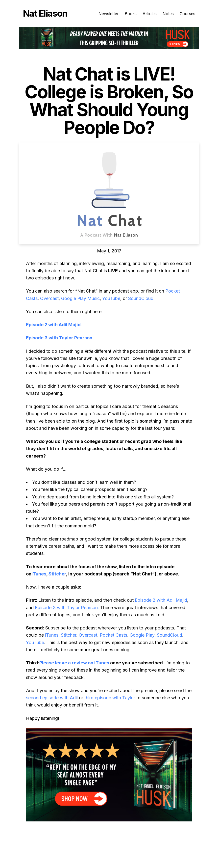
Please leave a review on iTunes (74, 663)
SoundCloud (141, 298)
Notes (168, 14)
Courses (187, 14)
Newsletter (109, 14)
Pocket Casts (113, 635)
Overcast (49, 298)
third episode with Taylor (110, 698)
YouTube (111, 298)
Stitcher (57, 574)
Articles (150, 14)
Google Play (142, 635)
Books (131, 14)
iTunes (39, 574)
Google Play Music (80, 298)
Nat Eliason (45, 13)
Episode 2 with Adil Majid (53, 325)
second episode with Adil (52, 698)
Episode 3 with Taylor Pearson (59, 338)
